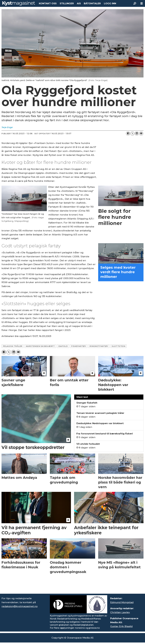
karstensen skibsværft (40, 346)
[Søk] (135, 3)
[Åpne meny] (142, 3)
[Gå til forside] (19, 3)
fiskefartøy (79, 346)
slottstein (118, 346)
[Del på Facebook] (128, 134)
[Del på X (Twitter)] (132, 134)
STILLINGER (67, 3)
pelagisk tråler (13, 346)
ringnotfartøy (99, 346)
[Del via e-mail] (141, 134)
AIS (79, 3)
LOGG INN (110, 3)
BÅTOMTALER (92, 3)
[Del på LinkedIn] (137, 134)
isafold (63, 346)
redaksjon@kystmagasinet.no (20, 606)
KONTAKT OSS (48, 3)
